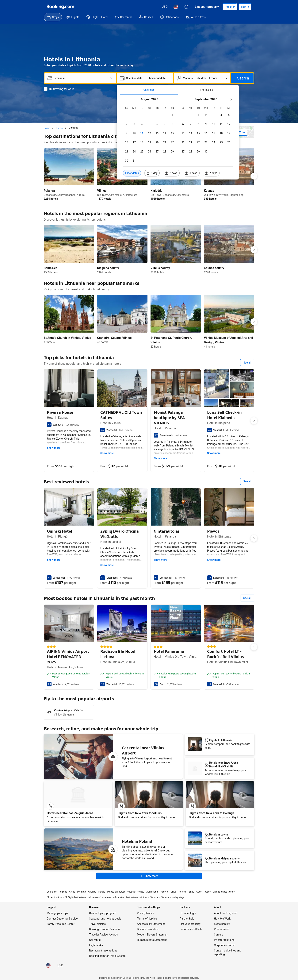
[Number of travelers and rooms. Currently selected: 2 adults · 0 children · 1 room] (202, 78)
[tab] (149, 90)
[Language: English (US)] (176, 7)
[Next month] (231, 99)
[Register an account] (230, 7)
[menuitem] (53, 17)
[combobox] (81, 78)
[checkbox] (172, 115)
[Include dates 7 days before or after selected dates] (211, 173)
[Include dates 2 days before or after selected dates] (171, 173)
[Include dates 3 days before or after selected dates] (191, 173)
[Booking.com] (60, 7)
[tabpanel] (178, 137)
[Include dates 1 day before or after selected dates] (152, 173)
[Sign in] (245, 7)
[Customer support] (186, 7)
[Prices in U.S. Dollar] (165, 7)
